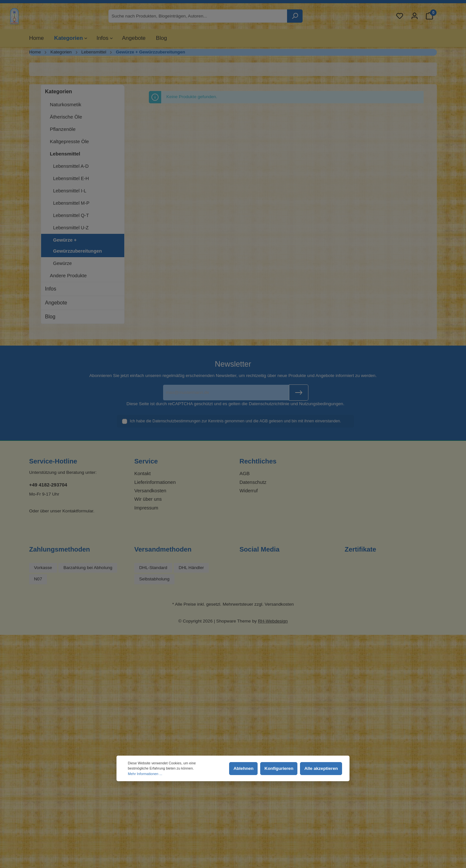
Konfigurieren (279, 768)
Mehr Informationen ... (145, 774)
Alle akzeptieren (321, 768)
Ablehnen (243, 768)
